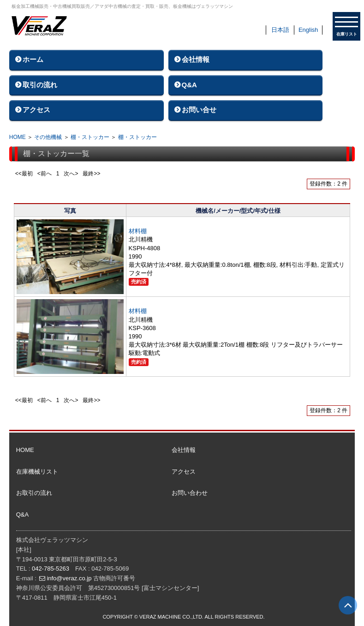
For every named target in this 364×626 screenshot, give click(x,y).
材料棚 (138, 231)
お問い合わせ (190, 493)
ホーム (33, 59)
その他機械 (48, 137)
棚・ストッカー (90, 137)
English (308, 30)
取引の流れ (40, 85)
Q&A (189, 85)
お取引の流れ (34, 493)
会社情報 (196, 59)
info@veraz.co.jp (69, 578)
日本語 (280, 30)
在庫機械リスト (37, 472)
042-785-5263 (51, 569)
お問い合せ (199, 110)
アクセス (36, 110)
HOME (18, 137)
